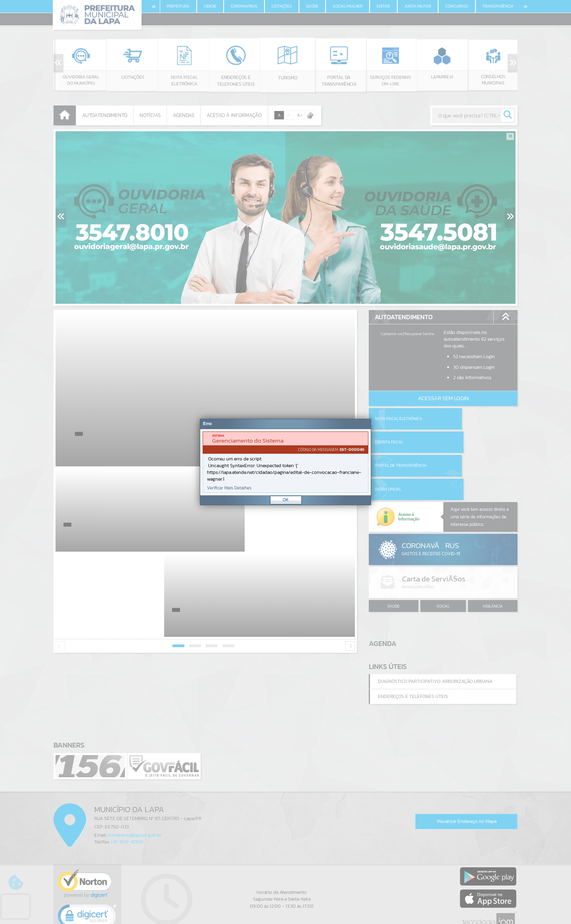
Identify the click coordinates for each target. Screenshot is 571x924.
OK (286, 500)
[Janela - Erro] (285, 462)
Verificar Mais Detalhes (229, 488)
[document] (285, 462)
